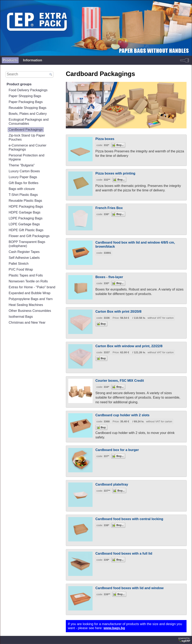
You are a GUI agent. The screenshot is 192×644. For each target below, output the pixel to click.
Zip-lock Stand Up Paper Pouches (27, 137)
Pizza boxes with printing (115, 173)
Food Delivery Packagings (28, 90)
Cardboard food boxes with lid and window (130, 588)
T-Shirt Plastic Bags (23, 195)
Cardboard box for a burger (117, 450)
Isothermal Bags (21, 317)
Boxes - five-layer (109, 277)
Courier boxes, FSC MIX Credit (120, 381)
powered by (185, 640)
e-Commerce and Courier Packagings (28, 147)
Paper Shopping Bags (25, 96)
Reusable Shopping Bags (28, 108)
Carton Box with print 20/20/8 (118, 312)
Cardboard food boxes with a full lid (124, 553)
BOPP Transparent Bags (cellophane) (27, 244)
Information (33, 60)
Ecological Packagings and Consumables (29, 122)
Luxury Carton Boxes (24, 171)
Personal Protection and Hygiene (27, 157)
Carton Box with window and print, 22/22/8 (129, 346)
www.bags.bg (114, 628)
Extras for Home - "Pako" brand (32, 287)
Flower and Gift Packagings (29, 236)
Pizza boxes (105, 139)
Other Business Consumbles (30, 311)
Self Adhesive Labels (24, 258)
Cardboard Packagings (26, 130)
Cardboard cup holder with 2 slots (122, 415)
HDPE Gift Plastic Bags (26, 230)
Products (10, 60)
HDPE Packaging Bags (26, 207)
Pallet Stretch (19, 264)
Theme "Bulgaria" (22, 165)
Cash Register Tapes (24, 252)
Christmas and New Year (27, 323)
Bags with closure (22, 189)
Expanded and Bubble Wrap (30, 293)
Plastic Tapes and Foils (26, 275)
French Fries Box (109, 208)
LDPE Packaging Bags (26, 218)
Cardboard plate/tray (112, 484)
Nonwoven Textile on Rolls (28, 281)
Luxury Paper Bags (23, 177)
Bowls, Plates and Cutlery (28, 114)
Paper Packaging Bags (26, 102)
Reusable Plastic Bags (25, 201)
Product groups (19, 84)
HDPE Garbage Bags (25, 212)
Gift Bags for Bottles (24, 183)
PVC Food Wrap (21, 269)
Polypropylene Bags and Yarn (31, 299)
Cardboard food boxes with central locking (129, 519)
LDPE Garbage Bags (24, 224)
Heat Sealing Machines (26, 305)
